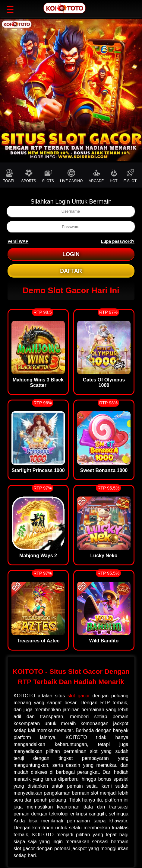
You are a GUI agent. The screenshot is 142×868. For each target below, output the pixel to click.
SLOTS (48, 176)
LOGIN (71, 254)
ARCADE (96, 176)
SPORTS (28, 176)
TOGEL (9, 176)
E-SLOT (130, 176)
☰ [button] (10, 10)
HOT (114, 176)
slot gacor (79, 696)
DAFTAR (71, 271)
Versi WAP (18, 241)
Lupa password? (118, 241)
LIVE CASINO (71, 176)
